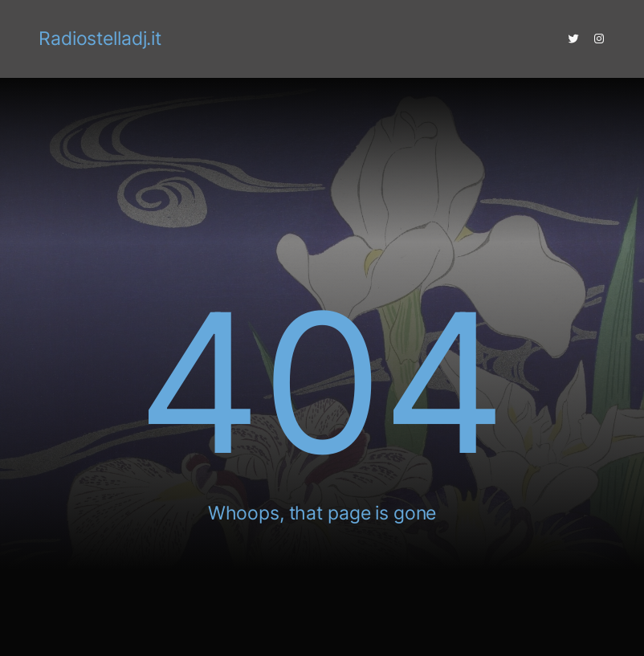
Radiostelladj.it (100, 39)
